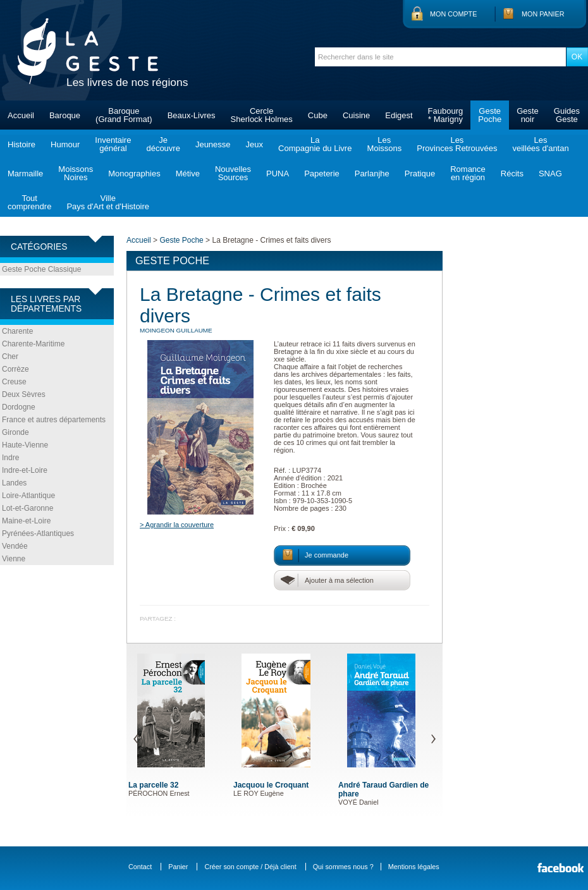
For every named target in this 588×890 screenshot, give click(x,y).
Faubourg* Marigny (446, 115)
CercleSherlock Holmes (262, 115)
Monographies (134, 174)
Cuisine (356, 115)
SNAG (550, 174)
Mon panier (543, 14)
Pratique (420, 174)
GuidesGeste (567, 115)
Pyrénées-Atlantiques (38, 533)
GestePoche (490, 115)
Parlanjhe (372, 174)
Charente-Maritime (33, 344)
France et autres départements (54, 420)
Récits (512, 174)
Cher (10, 357)
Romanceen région (468, 173)
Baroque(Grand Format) (124, 115)
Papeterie (322, 174)
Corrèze (15, 369)
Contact (140, 867)
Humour (65, 144)
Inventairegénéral (113, 144)
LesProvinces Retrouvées (457, 144)
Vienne (14, 559)
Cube (318, 115)
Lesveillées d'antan (540, 144)
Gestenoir (528, 115)
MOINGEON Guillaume (176, 330)
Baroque (65, 115)
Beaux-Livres (192, 115)
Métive (188, 174)
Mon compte (453, 14)
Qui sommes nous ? (343, 867)
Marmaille (25, 174)
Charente (17, 331)
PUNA (278, 174)
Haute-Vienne (25, 445)
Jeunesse (213, 144)
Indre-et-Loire (25, 470)
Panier (178, 867)
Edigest (399, 115)
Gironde (15, 432)
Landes (14, 483)
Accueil (21, 115)
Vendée (15, 546)
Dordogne (19, 407)
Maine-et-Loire (26, 521)
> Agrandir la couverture (177, 525)
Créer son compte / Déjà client (250, 867)
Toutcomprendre (29, 202)
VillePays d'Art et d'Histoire (108, 202)
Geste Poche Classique (41, 269)
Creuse (14, 382)
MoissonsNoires (76, 173)
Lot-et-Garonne (28, 508)
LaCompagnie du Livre (315, 144)
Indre (10, 458)
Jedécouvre (163, 144)
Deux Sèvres (24, 394)
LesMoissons (384, 144)
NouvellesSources (233, 173)
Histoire (21, 144)
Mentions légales (414, 867)
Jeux (254, 144)
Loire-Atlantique (28, 496)
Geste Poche (181, 240)
